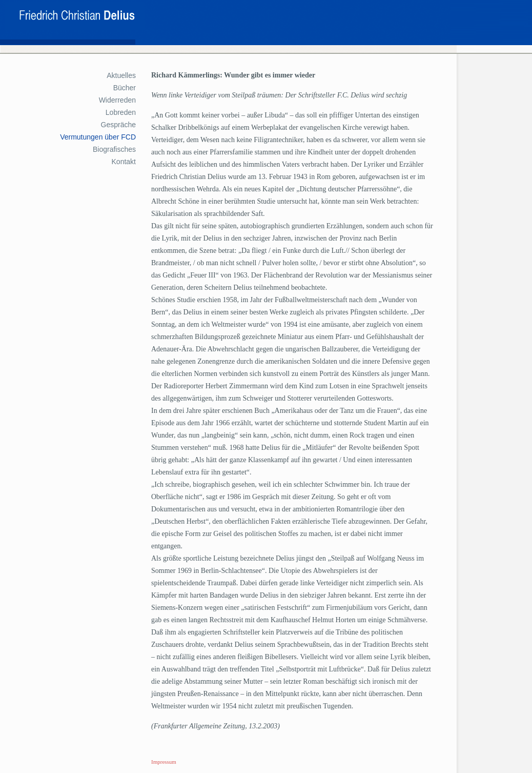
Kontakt (124, 162)
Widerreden (117, 100)
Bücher (125, 88)
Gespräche (118, 125)
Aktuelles (121, 75)
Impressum (164, 762)
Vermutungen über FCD (98, 137)
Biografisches (114, 149)
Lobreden (121, 112)
